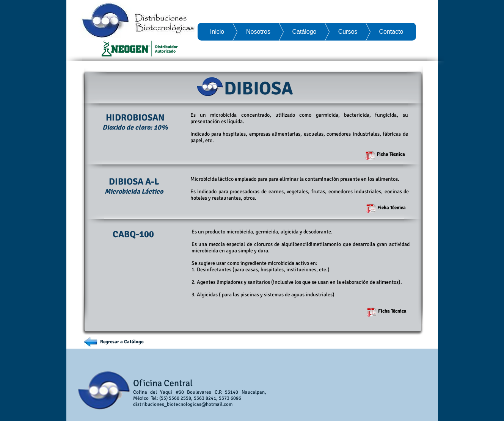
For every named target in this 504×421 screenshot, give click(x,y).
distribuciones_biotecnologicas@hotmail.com (183, 404)
